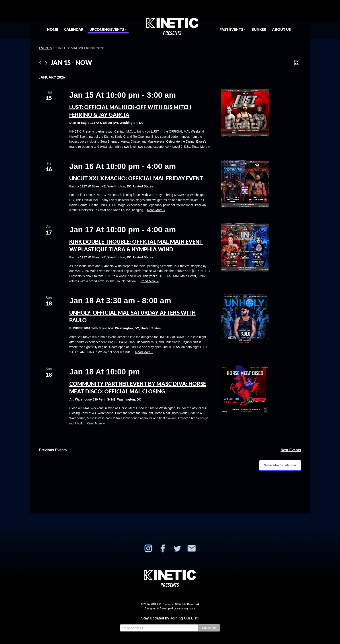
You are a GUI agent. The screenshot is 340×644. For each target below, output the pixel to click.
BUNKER (259, 29)
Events (45, 48)
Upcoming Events (107, 29)
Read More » (201, 147)
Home (53, 29)
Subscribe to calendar (280, 465)
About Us (281, 29)
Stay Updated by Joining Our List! (170, 618)
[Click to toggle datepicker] (71, 63)
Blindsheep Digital (186, 609)
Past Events (231, 29)
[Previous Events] (40, 63)
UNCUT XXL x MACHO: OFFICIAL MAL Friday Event (136, 178)
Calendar (74, 29)
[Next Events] (46, 63)
